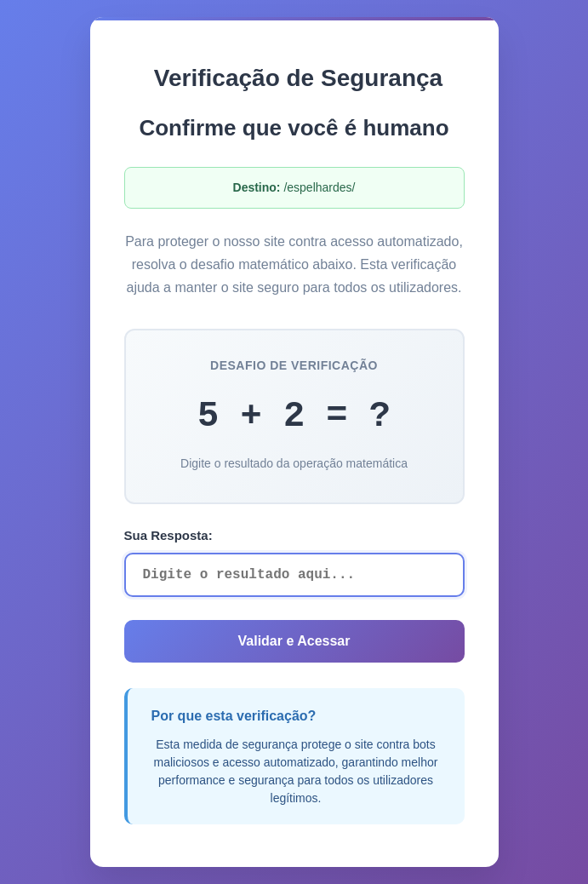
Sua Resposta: (168, 535)
